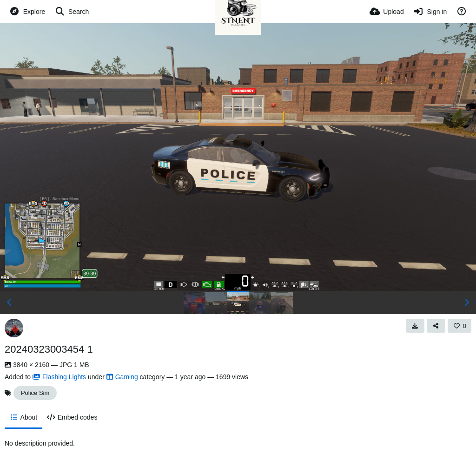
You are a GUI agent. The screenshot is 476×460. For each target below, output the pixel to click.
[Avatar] (14, 328)
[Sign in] (430, 12)
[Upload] (387, 12)
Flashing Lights (59, 377)
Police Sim (35, 393)
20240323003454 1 (49, 349)
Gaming (122, 377)
